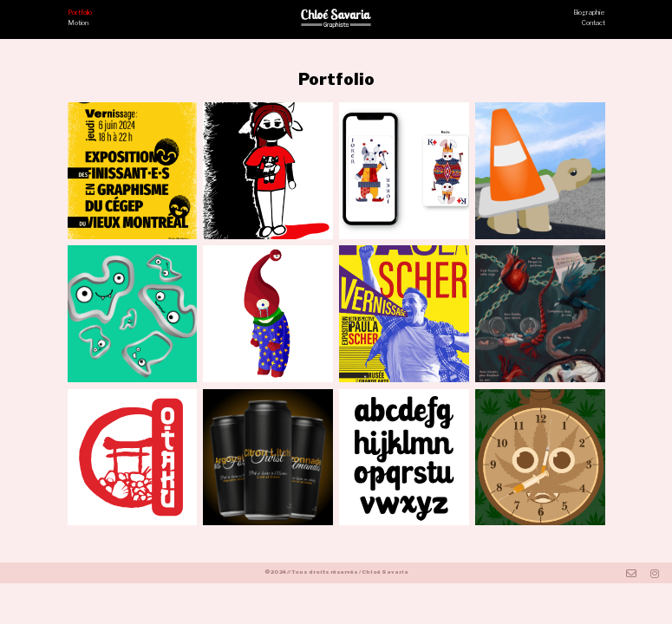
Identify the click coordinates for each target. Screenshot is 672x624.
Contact (594, 23)
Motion (78, 23)
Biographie (589, 13)
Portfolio (80, 13)
